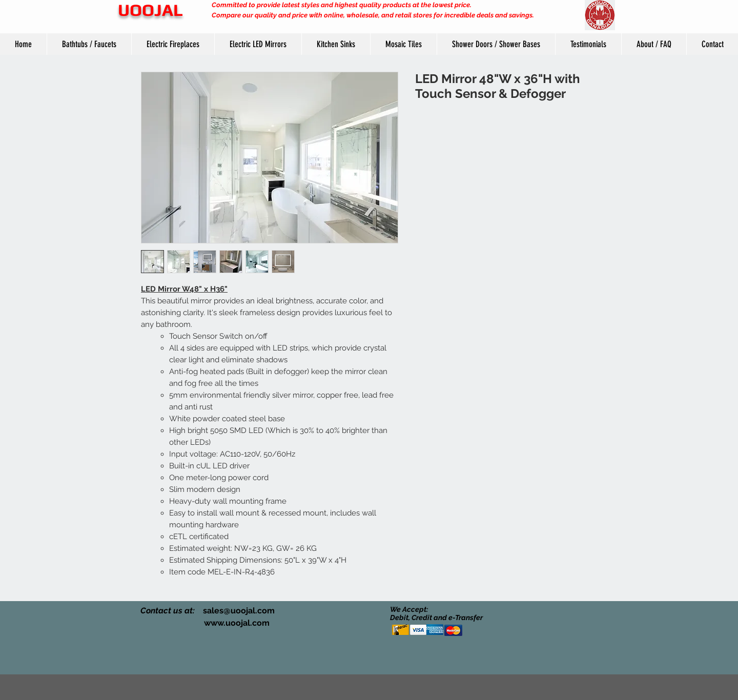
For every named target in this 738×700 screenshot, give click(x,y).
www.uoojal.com (237, 623)
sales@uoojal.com (239, 611)
